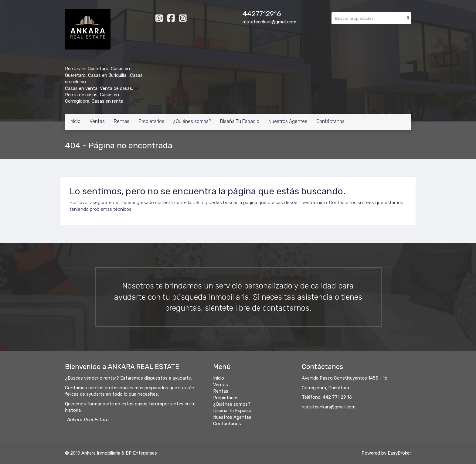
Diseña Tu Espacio (240, 121)
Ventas (97, 121)
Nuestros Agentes (288, 121)
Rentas (122, 121)
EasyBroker (399, 453)
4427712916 (262, 14)
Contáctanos (330, 121)
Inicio (75, 121)
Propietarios (151, 121)
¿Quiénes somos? (192, 121)
